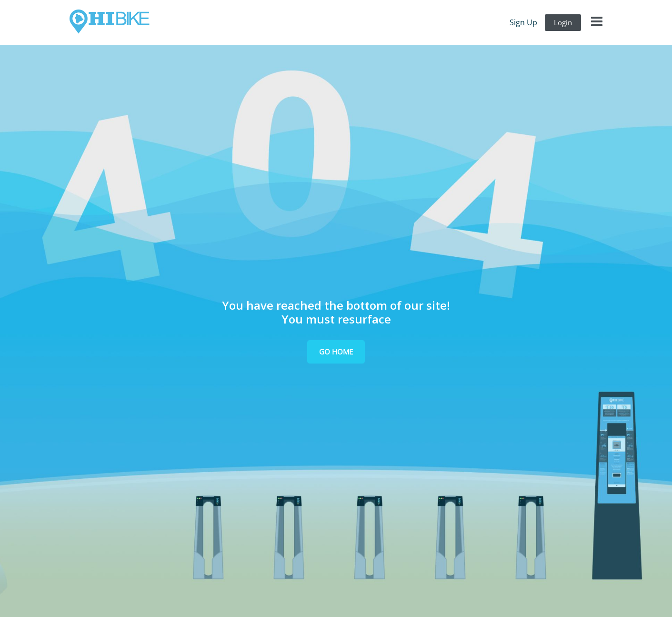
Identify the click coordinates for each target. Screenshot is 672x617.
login (563, 22)
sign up (523, 22)
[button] (336, 352)
